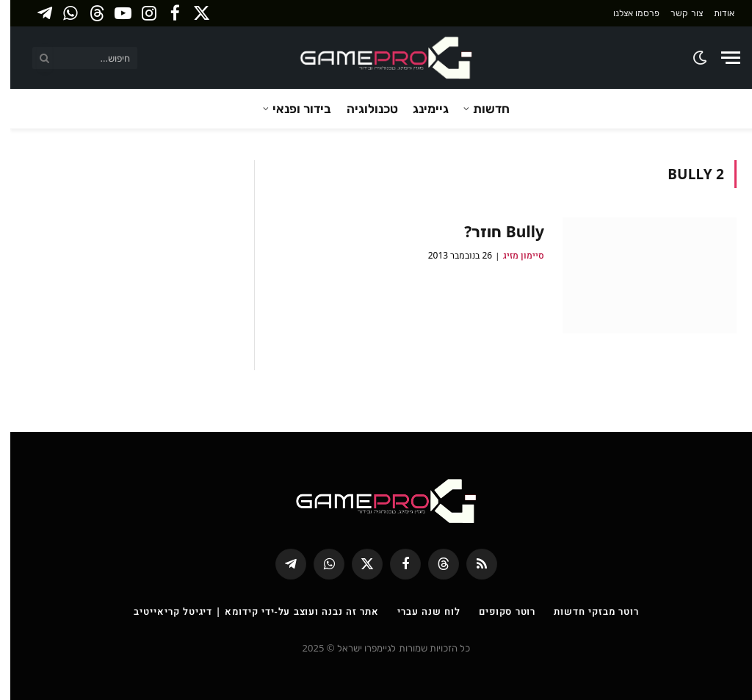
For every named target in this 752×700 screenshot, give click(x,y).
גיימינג (420, 108)
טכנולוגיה (362, 108)
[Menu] (720, 58)
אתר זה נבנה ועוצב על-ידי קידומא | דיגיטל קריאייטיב (246, 611)
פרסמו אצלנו (626, 13)
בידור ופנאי (292, 108)
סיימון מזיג (513, 255)
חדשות (481, 108)
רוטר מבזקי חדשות (586, 611)
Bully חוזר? (494, 231)
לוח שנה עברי (419, 611)
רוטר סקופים (497, 611)
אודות (714, 13)
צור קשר (676, 13)
